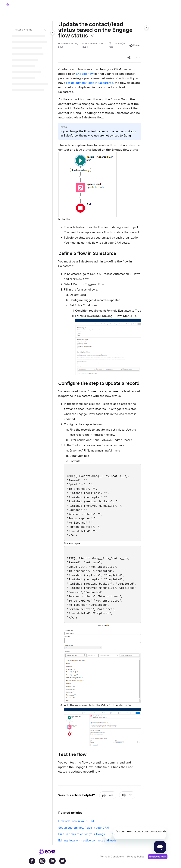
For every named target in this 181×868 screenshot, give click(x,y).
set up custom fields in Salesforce (90, 83)
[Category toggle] (53, 33)
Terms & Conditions (112, 856)
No (127, 795)
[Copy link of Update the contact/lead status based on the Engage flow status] (92, 36)
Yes (108, 795)
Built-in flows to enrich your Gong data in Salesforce (93, 834)
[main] (100, 433)
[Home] (8, 5)
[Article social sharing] (129, 58)
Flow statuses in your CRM (76, 821)
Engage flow (85, 74)
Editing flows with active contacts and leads (87, 841)
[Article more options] (138, 58)
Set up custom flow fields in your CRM (84, 828)
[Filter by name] (30, 30)
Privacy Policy (136, 856)
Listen (135, 45)
